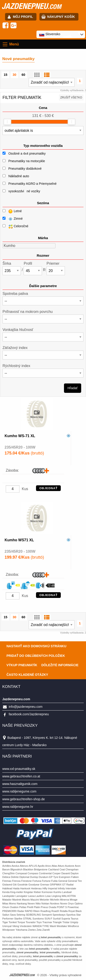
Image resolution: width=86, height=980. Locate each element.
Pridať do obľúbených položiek (36, 656)
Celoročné (15, 226)
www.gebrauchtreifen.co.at (21, 776)
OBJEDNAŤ (48, 488)
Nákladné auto (19, 176)
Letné (12, 211)
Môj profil (23, 17)
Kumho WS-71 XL (20, 436)
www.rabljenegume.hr (18, 807)
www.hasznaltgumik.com (20, 784)
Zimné (13, 219)
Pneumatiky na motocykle (27, 161)
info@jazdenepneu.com (26, 707)
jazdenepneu (31, 6)
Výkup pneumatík (22, 665)
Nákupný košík (61, 17)
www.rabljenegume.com (19, 791)
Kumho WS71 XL (19, 540)
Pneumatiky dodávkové (25, 169)
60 (23, 75)
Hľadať (73, 388)
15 (6, 75)
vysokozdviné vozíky (24, 191)
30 (14, 75)
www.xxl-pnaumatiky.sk (19, 769)
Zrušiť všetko (71, 98)
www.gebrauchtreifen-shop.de (24, 799)
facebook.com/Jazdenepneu (29, 714)
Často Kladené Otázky (27, 675)
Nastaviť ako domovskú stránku (36, 646)
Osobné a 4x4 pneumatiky (27, 153)
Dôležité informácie (60, 665)
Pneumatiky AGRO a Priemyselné (32, 184)
